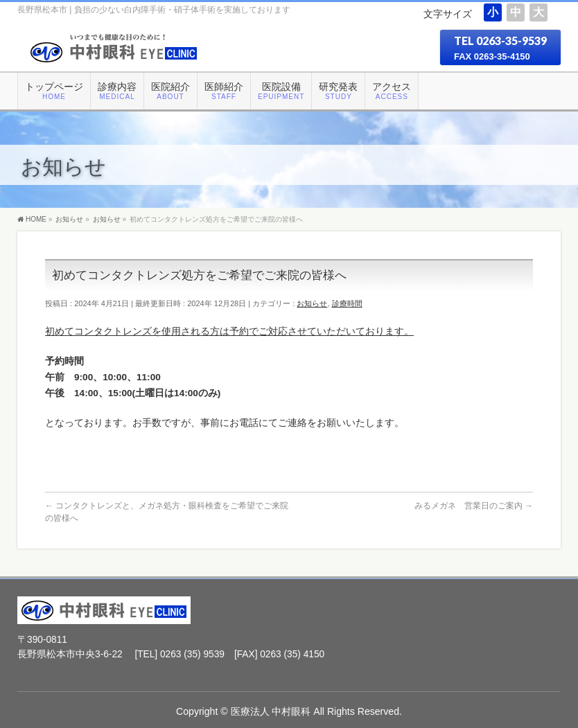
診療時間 (347, 303)
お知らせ (312, 303)
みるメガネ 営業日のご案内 (474, 506)
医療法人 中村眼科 (271, 711)
